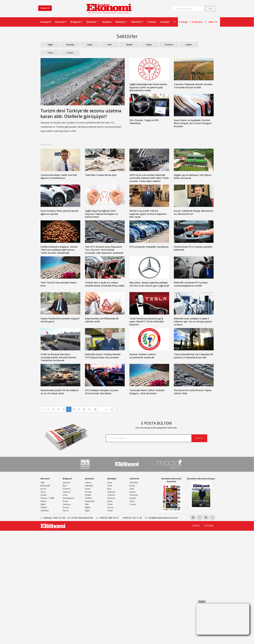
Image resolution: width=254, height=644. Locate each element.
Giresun (67, 482)
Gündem (107, 22)
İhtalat (88, 495)
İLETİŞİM (209, 526)
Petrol (43, 501)
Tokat (110, 504)
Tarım (50, 53)
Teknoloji (70, 45)
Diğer (43, 504)
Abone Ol (45, 8)
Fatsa (110, 501)
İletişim (129, 45)
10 (95, 409)
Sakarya (67, 504)
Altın (43, 482)
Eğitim (88, 507)
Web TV (213, 22)
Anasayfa (46, 22)
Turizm (70, 53)
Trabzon (67, 489)
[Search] (188, 9)
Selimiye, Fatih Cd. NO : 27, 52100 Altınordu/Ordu (66, 518)
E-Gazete (197, 22)
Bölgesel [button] (76, 22)
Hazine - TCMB (47, 498)
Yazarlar (165, 22)
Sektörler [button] (136, 22)
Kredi (87, 489)
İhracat (88, 492)
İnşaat (149, 45)
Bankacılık (45, 486)
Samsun (67, 492)
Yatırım (44, 507)
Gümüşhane (69, 498)
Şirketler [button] (91, 22)
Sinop (65, 501)
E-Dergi (183, 22)
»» (112, 409)
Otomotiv (169, 45)
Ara (210, 8)
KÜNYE (196, 526)
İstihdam (45, 510)
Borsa (43, 489)
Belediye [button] (120, 22)
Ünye (110, 482)
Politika (152, 22)
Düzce (66, 510)
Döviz (43, 492)
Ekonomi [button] (60, 22)
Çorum (66, 507)
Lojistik (189, 45)
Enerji (90, 45)
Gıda (110, 45)
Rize (65, 486)
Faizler (44, 495)
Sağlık (50, 45)
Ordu (65, 495)
